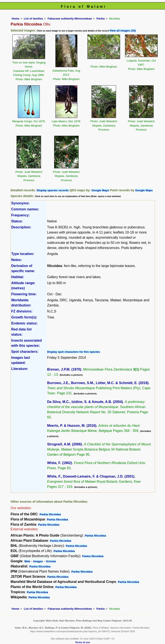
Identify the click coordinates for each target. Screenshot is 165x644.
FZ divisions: (22, 311)
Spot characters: (25, 352)
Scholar (51, 561)
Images (38, 561)
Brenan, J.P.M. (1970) (64, 369)
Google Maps (100, 190)
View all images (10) (123, 31)
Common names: (25, 209)
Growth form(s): (24, 317)
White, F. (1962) (60, 463)
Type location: (23, 254)
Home (15, 19)
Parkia (101, 19)
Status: (17, 221)
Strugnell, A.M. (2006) (64, 444)
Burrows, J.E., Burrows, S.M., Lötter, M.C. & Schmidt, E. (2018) (98, 383)
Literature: (20, 369)
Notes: (17, 260)
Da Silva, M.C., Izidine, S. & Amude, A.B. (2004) (85, 402)
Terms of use (83, 642)
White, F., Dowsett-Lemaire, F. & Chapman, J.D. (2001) (91, 476)
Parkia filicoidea (50, 514)
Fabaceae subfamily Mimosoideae (70, 19)
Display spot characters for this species (73, 352)
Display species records (53, 190)
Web (27, 561)
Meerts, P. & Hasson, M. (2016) (72, 426)
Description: (21, 227)
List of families (34, 19)
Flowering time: (24, 294)
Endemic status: (24, 323)
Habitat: (18, 277)
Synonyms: (20, 203)
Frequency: (20, 215)
